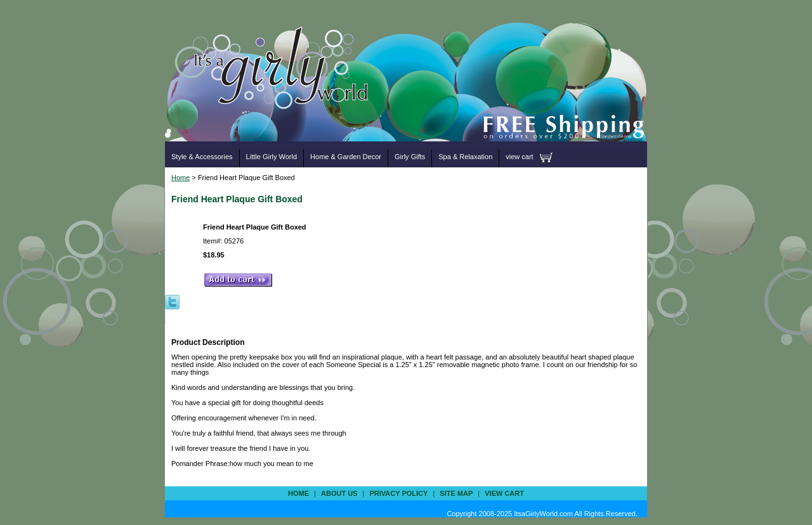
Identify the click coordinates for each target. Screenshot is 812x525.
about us (339, 493)
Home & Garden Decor (346, 157)
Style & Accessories (202, 157)
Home (180, 178)
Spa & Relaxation (465, 157)
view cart (519, 157)
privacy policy (398, 493)
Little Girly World (272, 157)
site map (456, 493)
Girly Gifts (410, 157)
